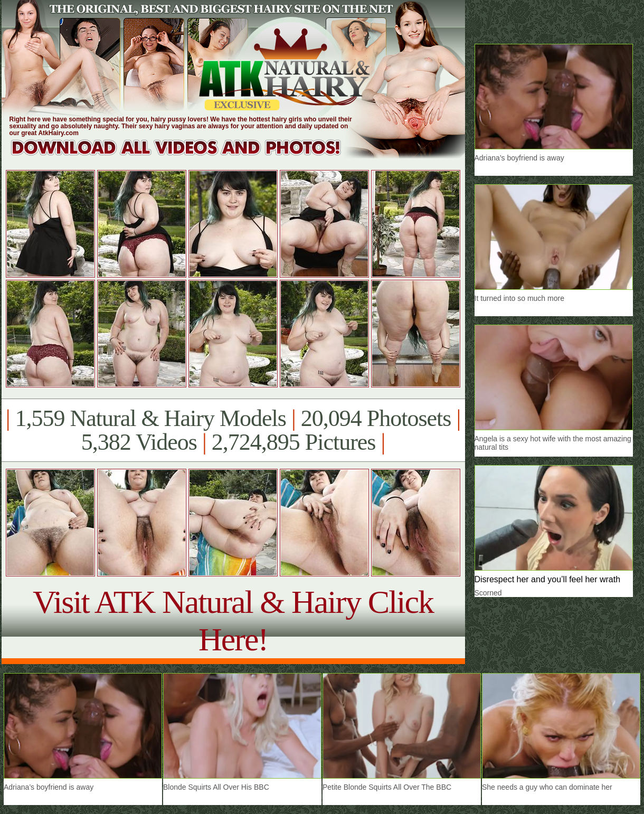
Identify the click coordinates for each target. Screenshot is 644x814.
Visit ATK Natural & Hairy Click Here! (233, 621)
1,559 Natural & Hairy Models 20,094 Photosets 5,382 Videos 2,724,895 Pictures (233, 430)
